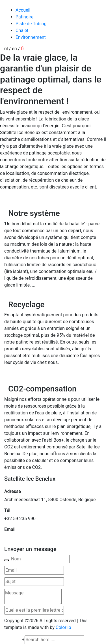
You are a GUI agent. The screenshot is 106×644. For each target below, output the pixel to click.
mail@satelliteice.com (26, 538)
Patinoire (24, 17)
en (14, 49)
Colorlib (63, 627)
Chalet (22, 30)
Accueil (23, 10)
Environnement (31, 37)
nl (6, 49)
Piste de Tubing (31, 24)
